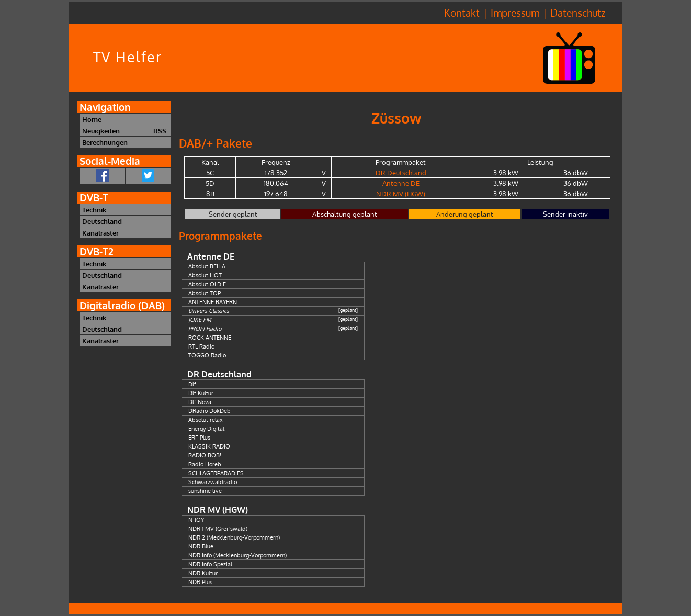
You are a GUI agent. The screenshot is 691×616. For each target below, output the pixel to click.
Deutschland (102, 221)
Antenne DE (401, 183)
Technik (94, 210)
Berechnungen (105, 142)
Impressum (515, 13)
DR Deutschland (401, 172)
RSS (160, 131)
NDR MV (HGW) (401, 193)
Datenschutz (578, 13)
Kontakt (462, 13)
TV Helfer (128, 57)
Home (92, 119)
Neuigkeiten (101, 131)
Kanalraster (100, 233)
